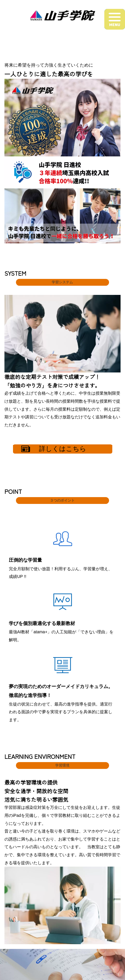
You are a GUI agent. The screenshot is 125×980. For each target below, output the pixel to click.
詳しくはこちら (54, 449)
